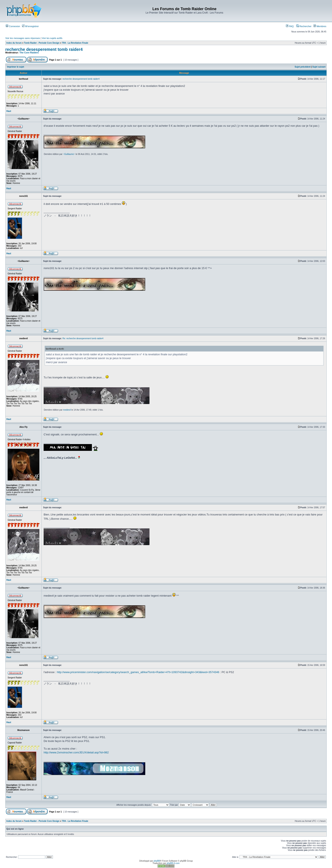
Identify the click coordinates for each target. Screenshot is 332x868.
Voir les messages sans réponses (23, 38)
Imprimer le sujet (16, 67)
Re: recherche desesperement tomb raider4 (83, 338)
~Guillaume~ (69, 154)
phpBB (157, 861)
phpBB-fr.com (173, 863)
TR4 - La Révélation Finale (75, 43)
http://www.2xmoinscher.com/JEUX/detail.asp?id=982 (76, 752)
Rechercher (304, 26)
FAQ (290, 26)
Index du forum (14, 43)
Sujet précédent (303, 67)
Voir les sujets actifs (52, 38)
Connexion (13, 26)
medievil (67, 410)
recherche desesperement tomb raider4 (44, 49)
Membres (320, 26)
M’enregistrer (30, 26)
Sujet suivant (319, 67)
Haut (9, 111)
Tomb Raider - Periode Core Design (42, 43)
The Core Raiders (29, 53)
